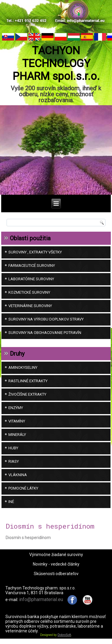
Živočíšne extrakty (27, 394)
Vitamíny (17, 421)
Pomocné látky (23, 488)
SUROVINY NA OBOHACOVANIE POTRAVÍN (45, 333)
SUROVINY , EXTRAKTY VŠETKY (35, 252)
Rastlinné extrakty (28, 381)
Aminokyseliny (23, 367)
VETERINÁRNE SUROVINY (30, 306)
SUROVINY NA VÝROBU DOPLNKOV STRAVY (46, 319)
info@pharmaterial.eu (41, 599)
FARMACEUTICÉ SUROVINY (32, 266)
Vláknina (18, 475)
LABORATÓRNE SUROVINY (31, 279)
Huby (13, 448)
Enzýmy (16, 408)
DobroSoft (64, 635)
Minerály (17, 435)
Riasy (14, 461)
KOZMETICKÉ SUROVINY (29, 292)
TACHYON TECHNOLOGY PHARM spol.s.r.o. (56, 64)
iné (11, 502)
